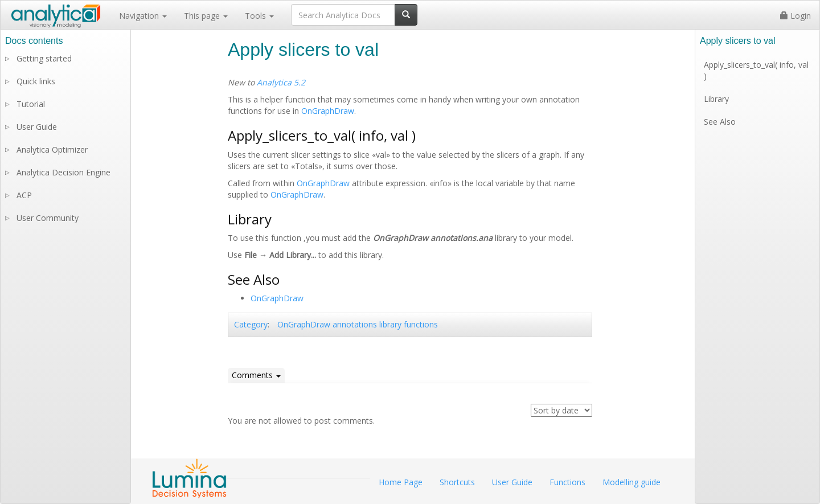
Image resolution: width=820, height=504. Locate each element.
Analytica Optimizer (52, 149)
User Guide (37, 127)
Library (716, 99)
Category (251, 324)
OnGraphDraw (328, 111)
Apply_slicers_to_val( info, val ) (756, 70)
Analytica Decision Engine (63, 172)
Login (796, 16)
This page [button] (206, 16)
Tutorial (31, 104)
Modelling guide (632, 482)
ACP (24, 195)
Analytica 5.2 (281, 82)
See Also (720, 122)
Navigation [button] (143, 16)
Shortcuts (457, 482)
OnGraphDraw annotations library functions (358, 324)
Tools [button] (259, 16)
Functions (567, 482)
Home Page (401, 482)
